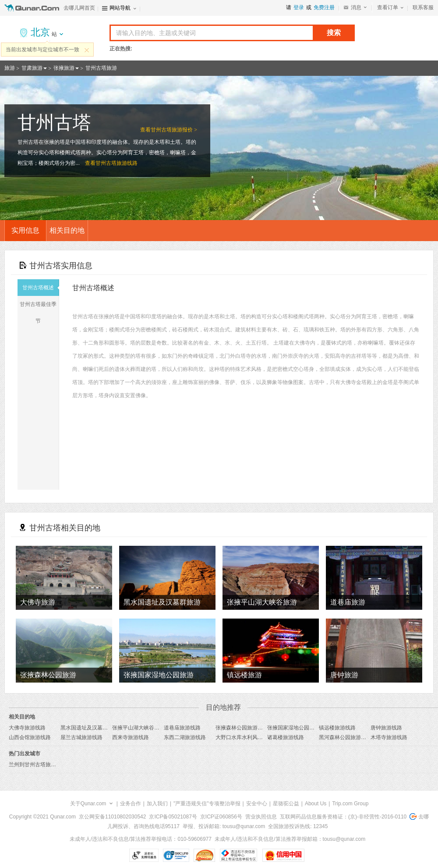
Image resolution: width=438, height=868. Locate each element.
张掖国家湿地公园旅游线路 (299, 728)
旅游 (10, 68)
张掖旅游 (64, 68)
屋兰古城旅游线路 (81, 737)
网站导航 (120, 8)
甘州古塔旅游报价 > (174, 130)
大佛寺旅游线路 (27, 728)
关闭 (87, 50)
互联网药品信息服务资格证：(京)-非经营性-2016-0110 (343, 817)
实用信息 (25, 230)
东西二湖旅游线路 (185, 737)
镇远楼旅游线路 (337, 728)
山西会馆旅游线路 (30, 737)
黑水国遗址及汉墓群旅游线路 (95, 728)
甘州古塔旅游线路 (117, 163)
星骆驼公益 (286, 804)
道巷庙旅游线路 (182, 728)
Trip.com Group (350, 804)
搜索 (334, 33)
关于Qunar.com (88, 804)
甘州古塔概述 (41, 288)
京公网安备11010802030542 (112, 817)
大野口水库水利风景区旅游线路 (252, 737)
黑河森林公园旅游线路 (345, 737)
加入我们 (157, 804)
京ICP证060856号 (221, 817)
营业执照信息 (261, 817)
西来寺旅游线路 (131, 737)
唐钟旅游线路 (386, 728)
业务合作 (131, 804)
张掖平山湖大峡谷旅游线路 (144, 728)
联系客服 (423, 7)
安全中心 (257, 804)
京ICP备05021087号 (173, 817)
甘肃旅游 (32, 68)
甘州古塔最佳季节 (39, 313)
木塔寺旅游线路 (389, 737)
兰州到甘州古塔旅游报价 (38, 765)
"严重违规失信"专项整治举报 (207, 804)
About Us (316, 804)
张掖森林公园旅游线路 (242, 728)
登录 (299, 7)
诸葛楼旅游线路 (286, 737)
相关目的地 (67, 230)
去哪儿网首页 (79, 8)
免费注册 (324, 7)
